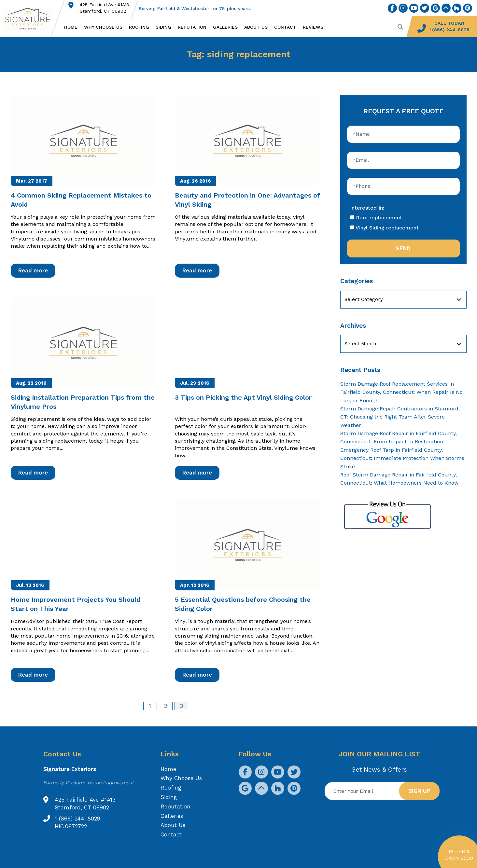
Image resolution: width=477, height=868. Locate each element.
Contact (285, 27)
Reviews (313, 27)
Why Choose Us (103, 27)
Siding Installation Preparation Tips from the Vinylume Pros (83, 402)
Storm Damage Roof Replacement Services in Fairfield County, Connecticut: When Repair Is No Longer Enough (401, 392)
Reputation (192, 27)
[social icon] (392, 8)
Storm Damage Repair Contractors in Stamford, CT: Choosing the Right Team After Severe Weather (400, 417)
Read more (33, 270)
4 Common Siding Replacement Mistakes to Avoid (81, 200)
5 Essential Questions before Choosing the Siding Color (243, 604)
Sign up (419, 791)
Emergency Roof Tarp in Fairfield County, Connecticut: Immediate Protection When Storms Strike (402, 458)
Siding (163, 27)
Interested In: (367, 208)
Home (71, 27)
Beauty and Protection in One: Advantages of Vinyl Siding (247, 200)
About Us (256, 27)
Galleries (225, 27)
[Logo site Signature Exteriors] (31, 19)
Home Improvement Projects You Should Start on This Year (76, 604)
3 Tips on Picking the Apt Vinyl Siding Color (243, 397)
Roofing (139, 27)
